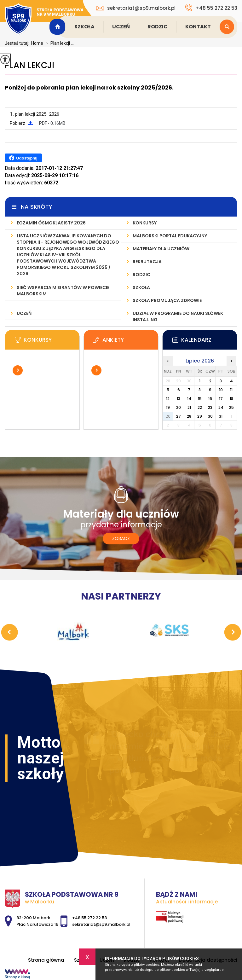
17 (221, 399)
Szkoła (84, 27)
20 (179, 407)
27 (179, 416)
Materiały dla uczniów (161, 249)
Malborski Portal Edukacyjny (170, 236)
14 (189, 399)
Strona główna (58, 27)
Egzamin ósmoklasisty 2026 (51, 223)
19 (168, 407)
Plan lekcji (29, 65)
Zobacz (121, 538)
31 (221, 416)
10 (221, 390)
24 (221, 407)
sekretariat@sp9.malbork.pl (136, 8)
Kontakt (198, 27)
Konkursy (145, 223)
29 (200, 416)
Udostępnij (23, 158)
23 (210, 407)
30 (210, 416)
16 (210, 399)
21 (189, 407)
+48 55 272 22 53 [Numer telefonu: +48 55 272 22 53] (89, 918)
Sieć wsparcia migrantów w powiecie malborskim (63, 291)
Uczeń (121, 27)
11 (231, 390)
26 (168, 416)
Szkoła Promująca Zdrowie (167, 300)
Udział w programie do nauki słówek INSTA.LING (178, 316)
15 (200, 399)
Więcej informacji (18, 370)
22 (200, 407)
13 (179, 399)
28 (189, 416)
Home (37, 43)
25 (231, 407)
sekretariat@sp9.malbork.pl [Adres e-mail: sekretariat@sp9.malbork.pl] (101, 924)
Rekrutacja (147, 262)
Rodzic (158, 27)
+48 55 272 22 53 (211, 8)
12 (168, 399)
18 (231, 399)
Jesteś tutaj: (18, 43)
